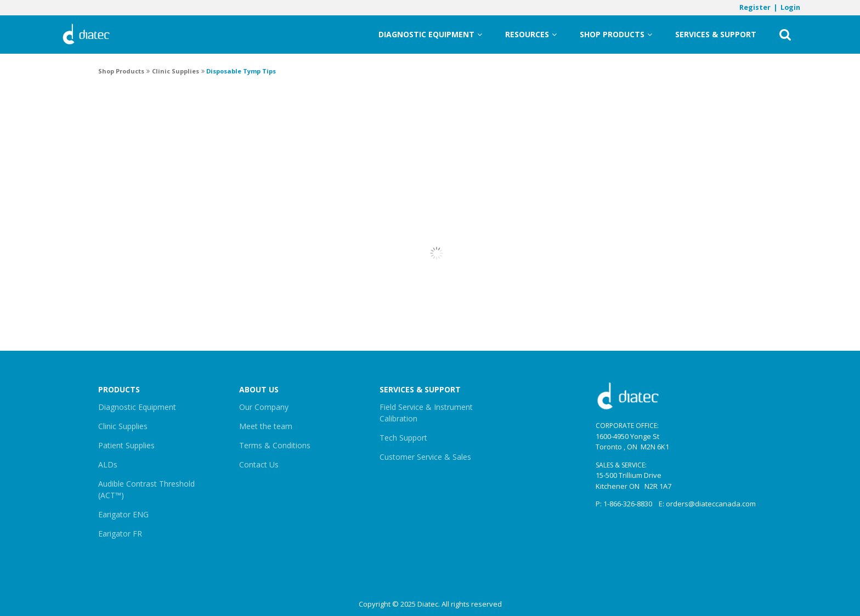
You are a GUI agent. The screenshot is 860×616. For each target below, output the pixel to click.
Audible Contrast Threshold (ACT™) (146, 489)
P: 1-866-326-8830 (624, 504)
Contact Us (259, 464)
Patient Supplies (126, 445)
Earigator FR (120, 534)
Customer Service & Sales (425, 457)
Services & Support (716, 34)
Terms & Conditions (275, 445)
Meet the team (266, 426)
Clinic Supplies (123, 426)
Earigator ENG (123, 514)
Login (790, 7)
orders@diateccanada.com (711, 504)
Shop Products (616, 35)
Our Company (264, 407)
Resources (531, 35)
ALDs (108, 464)
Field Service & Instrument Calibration (426, 413)
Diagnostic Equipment (430, 35)
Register (755, 7)
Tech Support (403, 438)
